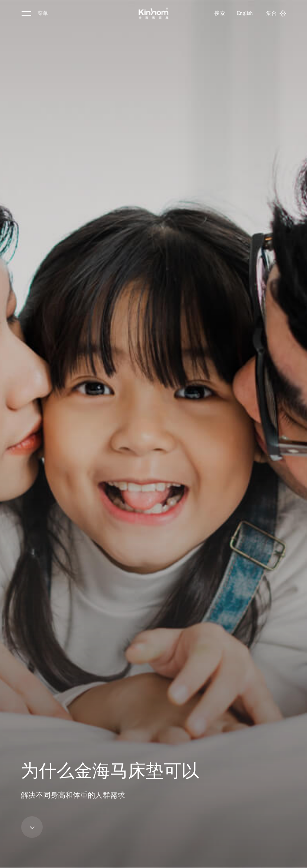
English (245, 13)
